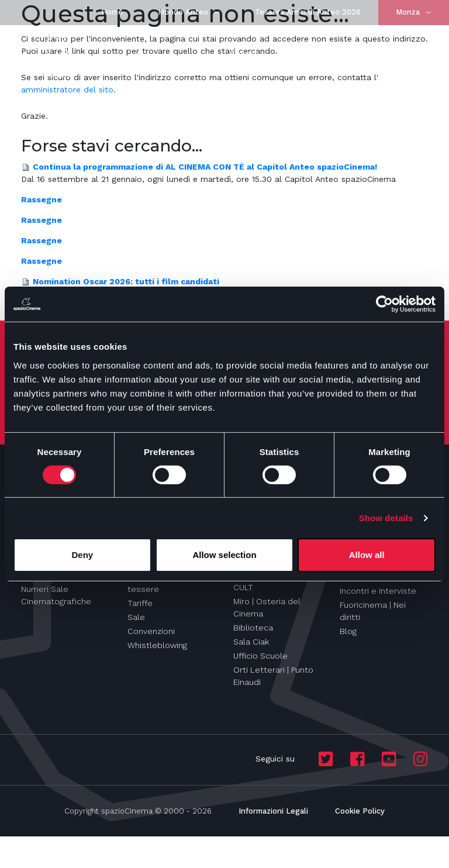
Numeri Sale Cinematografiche (56, 595)
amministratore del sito (67, 89)
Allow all (367, 555)
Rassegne (42, 199)
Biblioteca (253, 628)
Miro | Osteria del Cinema (267, 607)
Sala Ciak (251, 642)
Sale (136, 617)
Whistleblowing (157, 645)
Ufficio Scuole (260, 656)
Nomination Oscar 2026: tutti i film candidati (126, 281)
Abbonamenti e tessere (158, 583)
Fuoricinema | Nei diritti (373, 611)
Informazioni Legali (273, 811)
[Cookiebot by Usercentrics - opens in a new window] (384, 304)
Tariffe (140, 603)
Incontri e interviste (378, 591)
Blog (348, 631)
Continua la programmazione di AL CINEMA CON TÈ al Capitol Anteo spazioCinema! (205, 167)
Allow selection (224, 555)
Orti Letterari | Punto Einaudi (273, 676)
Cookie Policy (360, 811)
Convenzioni (151, 631)
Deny (82, 555)
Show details (386, 518)
